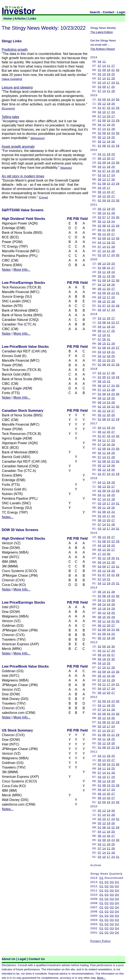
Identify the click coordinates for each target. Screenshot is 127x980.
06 (100, 158)
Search (95, 12)
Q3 (112, 882)
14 (104, 66)
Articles (20, 19)
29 (118, 108)
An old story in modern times (23, 176)
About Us (9, 959)
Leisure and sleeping (17, 87)
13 (104, 116)
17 (109, 83)
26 (113, 104)
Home (8, 19)
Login (121, 12)
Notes (6, 270)
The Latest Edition (101, 32)
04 (100, 62)
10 (104, 74)
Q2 (107, 882)
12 (104, 104)
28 (113, 78)
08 (104, 146)
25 (113, 74)
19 (109, 74)
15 (109, 108)
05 (100, 74)
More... (101, 978)
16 (109, 70)
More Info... (22, 270)
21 (109, 66)
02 (100, 120)
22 (113, 70)
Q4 (117, 882)
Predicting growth (15, 50)
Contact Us (37, 959)
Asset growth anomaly (18, 147)
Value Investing (12, 79)
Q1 (101, 878)
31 (118, 83)
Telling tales (10, 117)
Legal (22, 959)
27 (113, 66)
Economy (8, 108)
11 (104, 62)
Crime (43, 197)
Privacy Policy (100, 941)
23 (113, 120)
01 (100, 70)
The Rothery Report (103, 49)
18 (109, 154)
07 (100, 66)
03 (100, 83)
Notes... (8, 517)
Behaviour (38, 138)
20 (109, 116)
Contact (109, 12)
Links (32, 19)
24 (113, 83)
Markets (66, 168)
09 (104, 70)
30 (118, 70)
